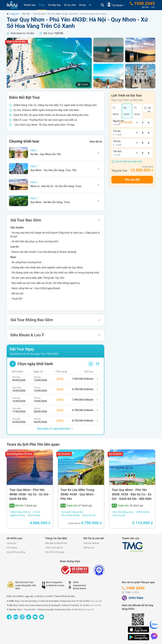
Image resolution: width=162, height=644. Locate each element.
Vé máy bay (54, 5)
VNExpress (89, 548)
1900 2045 (142, 3)
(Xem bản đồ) (96, 601)
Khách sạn (30, 5)
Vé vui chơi (70, 5)
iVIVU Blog (12, 548)
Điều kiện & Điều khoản (56, 543)
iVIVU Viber (136, 598)
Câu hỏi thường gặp (55, 552)
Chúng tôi (11, 543)
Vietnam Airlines (91, 543)
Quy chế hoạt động (16, 552)
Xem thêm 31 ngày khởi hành (55, 429)
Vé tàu (82, 5)
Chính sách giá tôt (54, 548)
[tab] (55, 153)
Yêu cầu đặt (132, 180)
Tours (42, 5)
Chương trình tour (24, 141)
